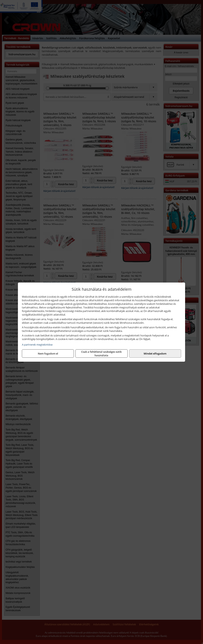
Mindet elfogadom (155, 354)
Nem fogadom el (48, 354)
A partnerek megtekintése (37, 345)
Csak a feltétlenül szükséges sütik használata (101, 354)
